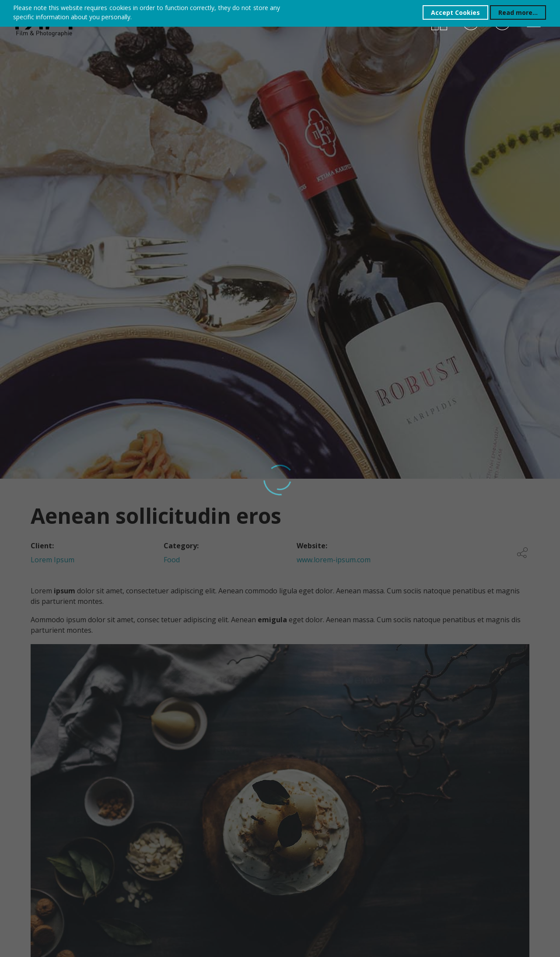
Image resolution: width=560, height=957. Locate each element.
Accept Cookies (455, 12)
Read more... (518, 12)
